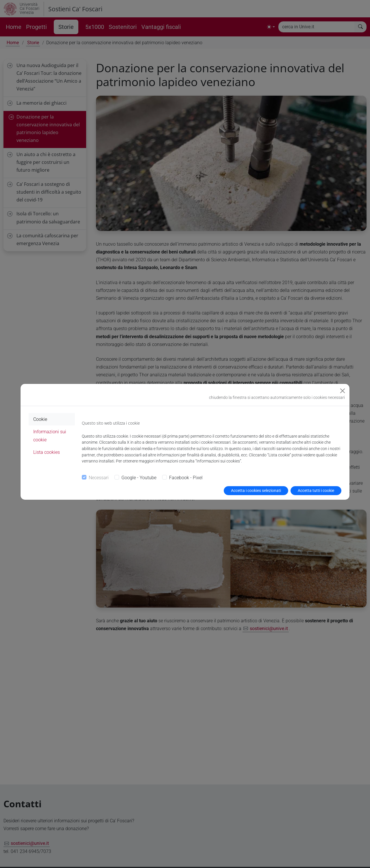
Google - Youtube (139, 478)
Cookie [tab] (40, 419)
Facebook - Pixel (186, 478)
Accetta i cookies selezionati (256, 491)
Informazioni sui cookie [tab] (50, 436)
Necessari (99, 478)
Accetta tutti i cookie (316, 491)
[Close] (343, 391)
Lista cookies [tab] (47, 452)
